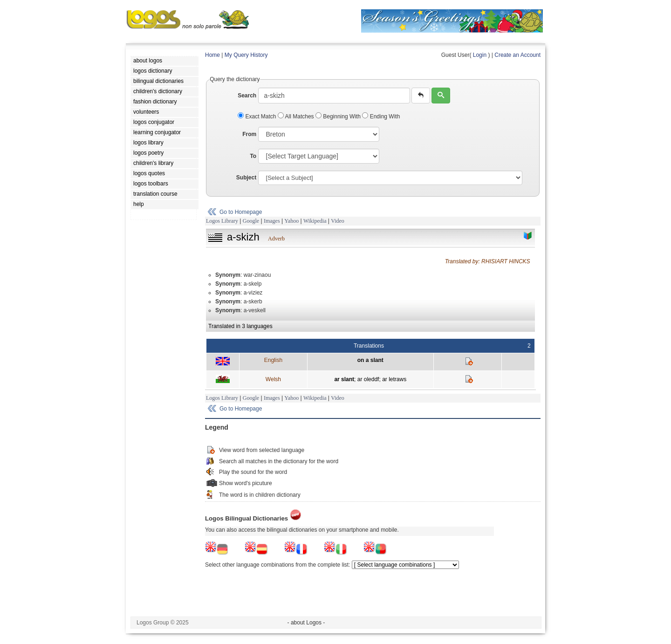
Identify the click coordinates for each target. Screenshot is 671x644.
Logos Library (222, 221)
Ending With (381, 116)
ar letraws (394, 379)
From (249, 134)
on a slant (370, 360)
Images (272, 221)
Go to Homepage (241, 212)
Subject (246, 178)
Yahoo (291, 221)
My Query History (246, 55)
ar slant (344, 379)
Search (247, 96)
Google (251, 221)
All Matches (297, 116)
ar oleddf (368, 379)
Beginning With (339, 116)
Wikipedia (315, 221)
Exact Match (258, 116)
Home (212, 55)
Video (338, 221)
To (253, 156)
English (273, 360)
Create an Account (517, 55)
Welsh (273, 379)
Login (480, 55)
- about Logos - (306, 623)
